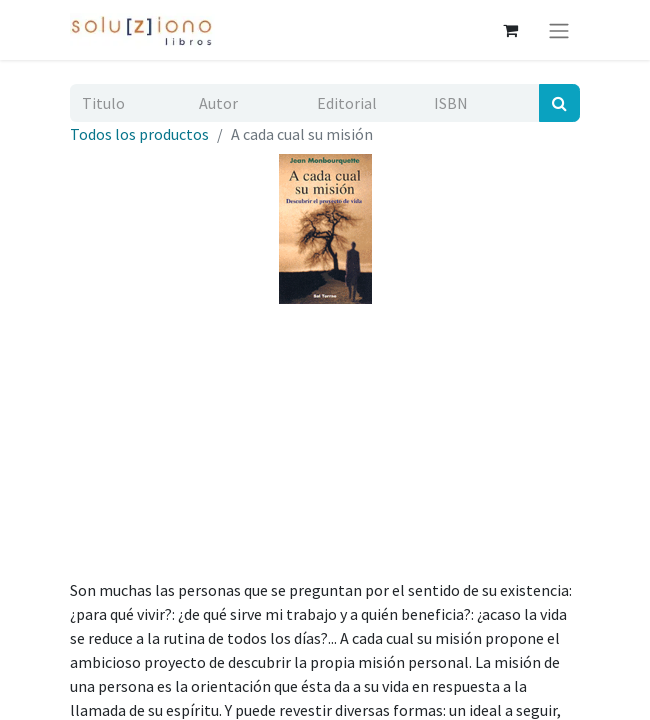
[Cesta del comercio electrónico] (510, 30)
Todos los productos (139, 134)
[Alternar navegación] (559, 30)
